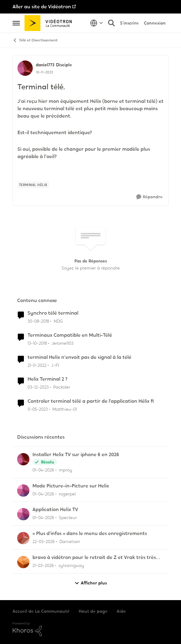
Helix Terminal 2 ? (47, 379)
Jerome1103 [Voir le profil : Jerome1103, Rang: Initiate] (62, 343)
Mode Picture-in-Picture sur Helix (71, 486)
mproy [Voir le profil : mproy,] (66, 470)
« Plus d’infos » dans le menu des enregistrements (90, 533)
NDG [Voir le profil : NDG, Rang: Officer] (58, 321)
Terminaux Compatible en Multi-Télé (70, 335)
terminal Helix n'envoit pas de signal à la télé (79, 357)
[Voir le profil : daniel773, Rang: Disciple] (25, 68)
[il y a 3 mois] (43, 470)
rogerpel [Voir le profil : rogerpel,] (67, 494)
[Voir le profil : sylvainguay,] (23, 562)
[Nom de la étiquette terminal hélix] (33, 185)
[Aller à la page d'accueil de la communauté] (50, 23)
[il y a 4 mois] (44, 542)
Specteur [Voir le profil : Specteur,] (68, 518)
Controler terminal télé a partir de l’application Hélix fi (91, 401)
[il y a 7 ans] (38, 321)
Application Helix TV (55, 510)
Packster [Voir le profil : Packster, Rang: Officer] (62, 387)
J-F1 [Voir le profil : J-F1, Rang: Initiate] (55, 365)
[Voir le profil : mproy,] (23, 459)
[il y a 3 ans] (37, 365)
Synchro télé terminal (53, 313)
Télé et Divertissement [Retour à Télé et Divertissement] (35, 40)
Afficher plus (91, 583)
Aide (121, 611)
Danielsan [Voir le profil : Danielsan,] (70, 541)
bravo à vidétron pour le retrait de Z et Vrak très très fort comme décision (94, 558)
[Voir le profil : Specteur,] (23, 514)
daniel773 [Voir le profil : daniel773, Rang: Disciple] (45, 65)
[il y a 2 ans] (38, 387)
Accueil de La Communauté (41, 611)
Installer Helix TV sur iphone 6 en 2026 (76, 455)
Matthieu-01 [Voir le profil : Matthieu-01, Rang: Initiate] (65, 409)
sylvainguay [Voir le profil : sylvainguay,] (71, 565)
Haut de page (93, 611)
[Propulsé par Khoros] (91, 629)
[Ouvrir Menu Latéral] (16, 23)
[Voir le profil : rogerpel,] (23, 491)
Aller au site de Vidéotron (42, 7)
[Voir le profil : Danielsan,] (23, 538)
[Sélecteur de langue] (97, 23)
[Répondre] (149, 197)
